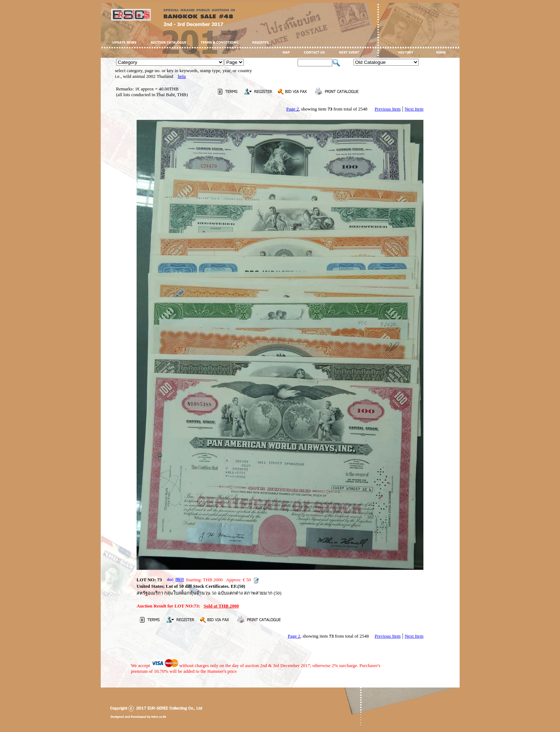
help (182, 76)
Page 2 (292, 109)
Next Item (414, 109)
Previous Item (388, 109)
